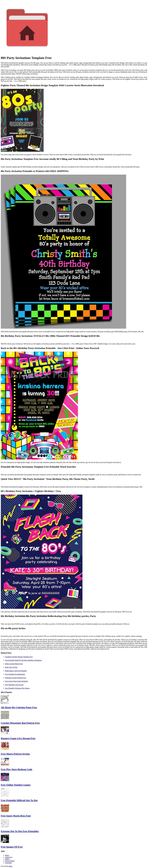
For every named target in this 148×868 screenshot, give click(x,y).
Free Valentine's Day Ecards (14, 685)
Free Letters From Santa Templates (16, 681)
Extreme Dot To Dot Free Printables (20, 831)
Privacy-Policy (10, 861)
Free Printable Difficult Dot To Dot (19, 800)
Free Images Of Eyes (12, 847)
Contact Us (9, 857)
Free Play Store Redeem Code (17, 769)
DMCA (7, 859)
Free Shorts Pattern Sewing (15, 754)
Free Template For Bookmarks (15, 674)
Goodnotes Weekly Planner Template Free (19, 657)
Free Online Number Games (16, 785)
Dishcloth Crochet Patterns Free (15, 678)
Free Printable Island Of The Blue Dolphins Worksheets (23, 660)
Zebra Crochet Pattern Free (14, 664)
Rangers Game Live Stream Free (18, 738)
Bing (11, 866)
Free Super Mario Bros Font (16, 816)
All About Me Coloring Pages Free (19, 707)
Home (7, 855)
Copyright (8, 863)
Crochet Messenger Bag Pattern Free (20, 723)
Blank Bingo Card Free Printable (16, 671)
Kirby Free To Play (11, 667)
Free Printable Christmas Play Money (17, 688)
